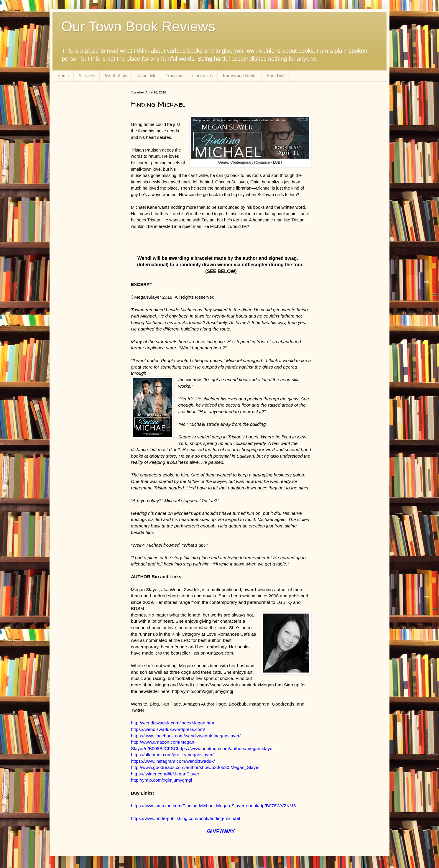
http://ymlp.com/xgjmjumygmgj (161, 780)
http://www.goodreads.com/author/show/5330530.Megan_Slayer (195, 767)
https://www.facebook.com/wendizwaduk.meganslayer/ (186, 736)
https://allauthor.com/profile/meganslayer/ (172, 755)
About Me (146, 76)
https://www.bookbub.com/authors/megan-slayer (226, 748)
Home (63, 76)
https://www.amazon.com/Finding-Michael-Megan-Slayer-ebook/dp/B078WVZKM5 (213, 806)
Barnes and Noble (240, 76)
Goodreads (202, 76)
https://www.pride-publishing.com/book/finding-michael (185, 818)
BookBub (276, 76)
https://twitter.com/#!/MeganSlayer (165, 774)
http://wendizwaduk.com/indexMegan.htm (172, 723)
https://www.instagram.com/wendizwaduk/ (173, 761)
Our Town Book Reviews (138, 26)
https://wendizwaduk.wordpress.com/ (168, 729)
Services (87, 76)
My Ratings (116, 76)
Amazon (174, 76)
